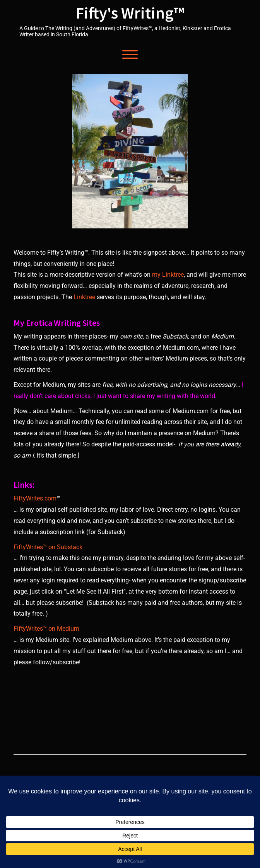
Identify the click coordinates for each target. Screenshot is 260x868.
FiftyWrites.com (35, 498)
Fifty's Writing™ (130, 13)
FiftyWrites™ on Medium (46, 629)
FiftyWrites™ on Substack (48, 547)
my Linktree (168, 275)
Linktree (84, 297)
